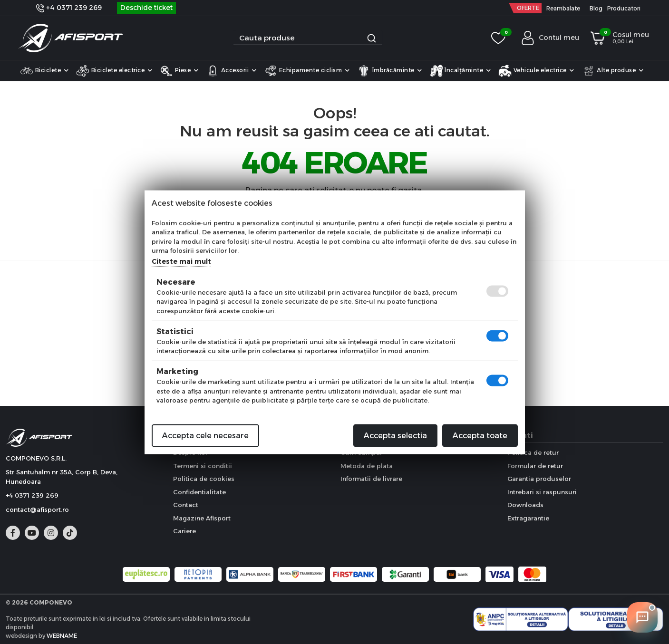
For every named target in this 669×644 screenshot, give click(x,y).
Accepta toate (480, 435)
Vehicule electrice (536, 71)
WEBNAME (62, 636)
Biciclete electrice (114, 71)
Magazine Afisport (202, 518)
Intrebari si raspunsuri (542, 492)
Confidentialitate (199, 492)
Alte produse (613, 71)
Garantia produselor (539, 479)
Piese (179, 71)
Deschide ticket (146, 8)
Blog (596, 8)
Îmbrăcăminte (390, 71)
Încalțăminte (461, 71)
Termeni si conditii (203, 466)
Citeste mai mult (181, 261)
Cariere (184, 531)
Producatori (624, 8)
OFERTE (528, 8)
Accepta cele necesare (205, 435)
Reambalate (563, 8)
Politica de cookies (204, 479)
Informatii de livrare (371, 479)
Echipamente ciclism (307, 71)
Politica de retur (533, 452)
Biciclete (44, 71)
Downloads (525, 505)
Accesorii (231, 71)
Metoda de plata (367, 466)
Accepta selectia (395, 435)
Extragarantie (528, 518)
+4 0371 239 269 (69, 8)
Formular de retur (535, 466)
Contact (186, 505)
